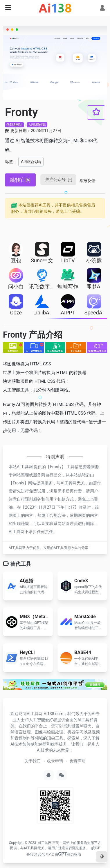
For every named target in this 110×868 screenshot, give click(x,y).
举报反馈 (87, 181)
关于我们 (33, 761)
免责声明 (77, 761)
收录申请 (55, 761)
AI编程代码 (37, 125)
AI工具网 (45, 843)
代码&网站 (14, 125)
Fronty (56, 467)
